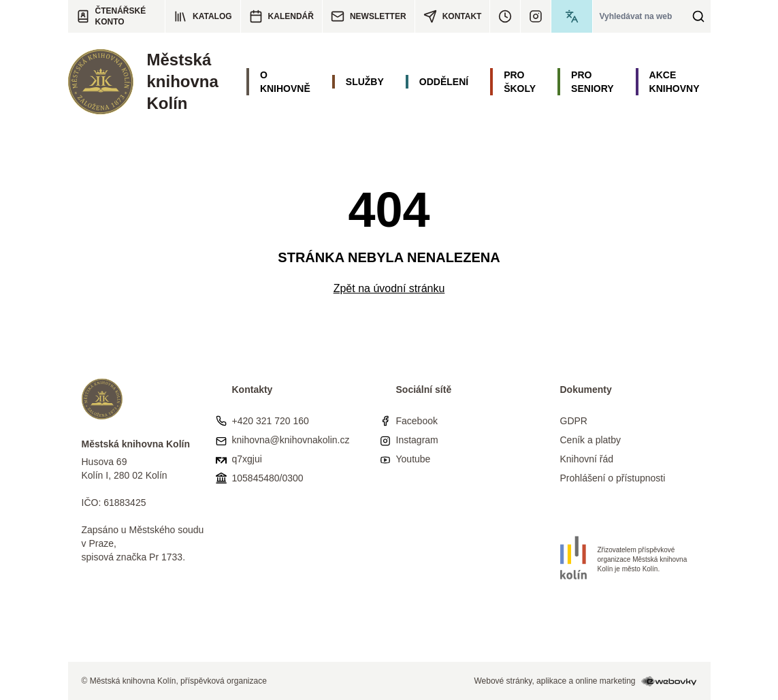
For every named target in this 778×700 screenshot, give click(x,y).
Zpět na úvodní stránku (389, 288)
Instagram (417, 440)
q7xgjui (247, 459)
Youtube (414, 459)
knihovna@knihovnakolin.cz (291, 440)
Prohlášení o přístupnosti (613, 478)
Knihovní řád (587, 459)
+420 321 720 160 (271, 421)
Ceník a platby (591, 440)
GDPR (574, 421)
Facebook (417, 421)
